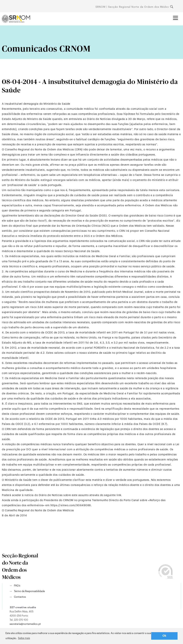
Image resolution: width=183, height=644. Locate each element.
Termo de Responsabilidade (29, 591)
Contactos (20, 597)
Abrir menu (177, 15)
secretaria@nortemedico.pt (25, 624)
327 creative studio (23, 607)
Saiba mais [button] (24, 638)
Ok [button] (164, 636)
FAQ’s (17, 586)
